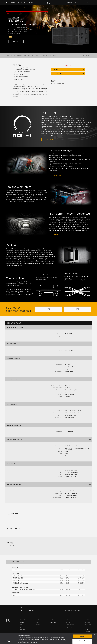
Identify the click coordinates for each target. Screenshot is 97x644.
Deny (82, 635)
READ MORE (50, 140)
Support (16, 41)
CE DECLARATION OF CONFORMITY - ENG (24, 589)
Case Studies (53, 622)
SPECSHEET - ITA (18, 581)
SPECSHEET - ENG (18, 577)
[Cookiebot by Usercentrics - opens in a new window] (9, 641)
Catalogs (38, 622)
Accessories (35, 55)
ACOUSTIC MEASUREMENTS (21, 584)
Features (9, 55)
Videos (54, 55)
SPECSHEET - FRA (18, 579)
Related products (46, 55)
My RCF (77, 2)
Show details (70, 641)
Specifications (18, 55)
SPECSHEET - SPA (18, 582)
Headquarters (87, 622)
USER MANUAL (17, 570)
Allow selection (82, 631)
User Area (68, 622)
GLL (14, 595)
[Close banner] (95, 625)
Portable (22, 622)
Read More (57, 234)
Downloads (27, 55)
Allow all (82, 626)
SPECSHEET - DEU (18, 576)
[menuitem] (22, 2)
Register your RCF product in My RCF (72, 610)
